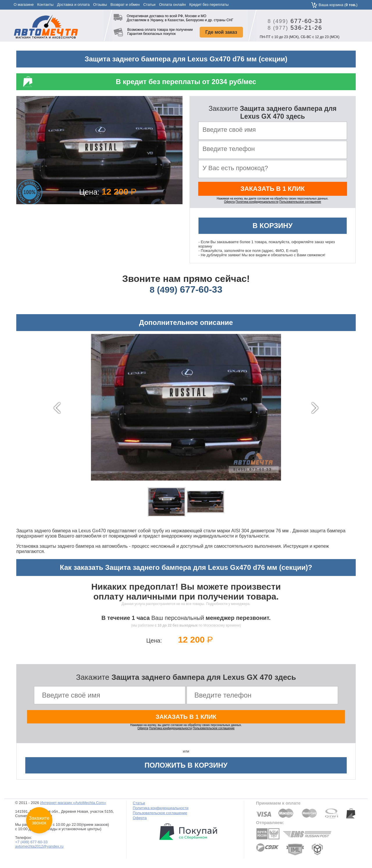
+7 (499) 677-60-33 (31, 845)
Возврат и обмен (125, 5)
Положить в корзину (186, 769)
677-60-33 (293, 21)
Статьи (149, 5)
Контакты (45, 5)
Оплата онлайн (172, 5)
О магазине (24, 5)
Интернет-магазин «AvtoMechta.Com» (73, 806)
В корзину (273, 228)
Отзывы (100, 5)
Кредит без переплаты (209, 5)
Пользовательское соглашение (300, 204)
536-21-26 (293, 28)
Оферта (229, 204)
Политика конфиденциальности (257, 204)
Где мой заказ (221, 32)
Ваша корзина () (338, 5)
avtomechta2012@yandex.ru (39, 850)
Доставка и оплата (73, 5)
